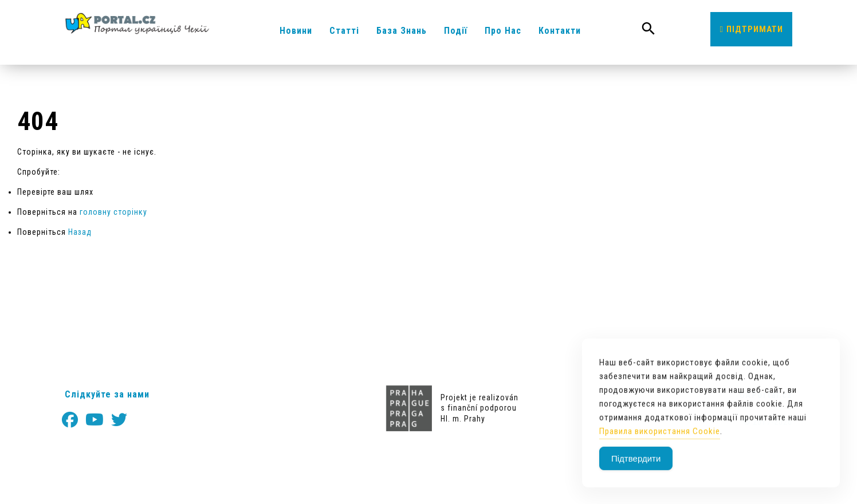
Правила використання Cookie (660, 439)
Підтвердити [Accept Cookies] (636, 466)
